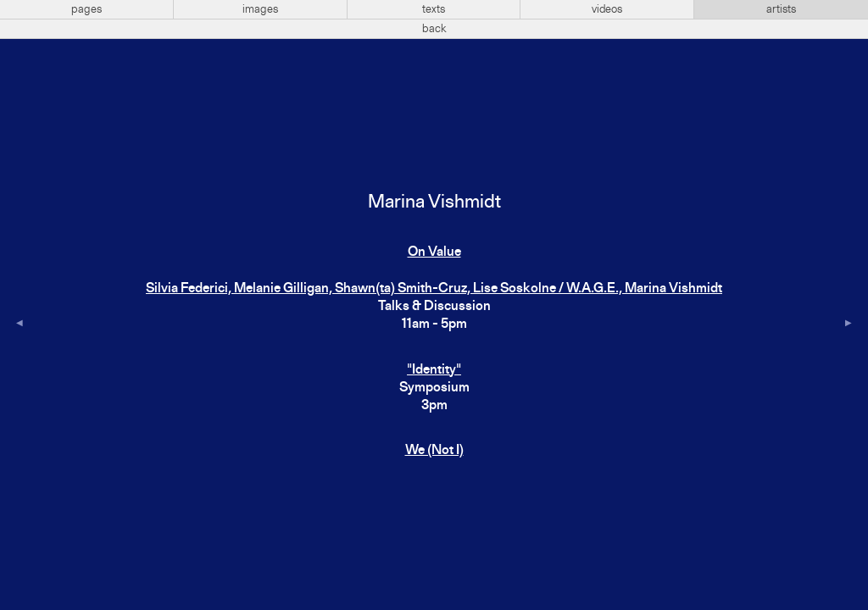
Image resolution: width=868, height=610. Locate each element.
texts (434, 9)
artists (781, 9)
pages (86, 9)
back (434, 29)
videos (607, 9)
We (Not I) (434, 451)
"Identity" (434, 370)
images (260, 9)
